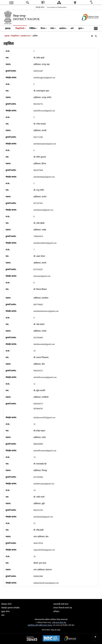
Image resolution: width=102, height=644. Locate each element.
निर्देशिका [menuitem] (33, 28)
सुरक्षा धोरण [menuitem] (5, 612)
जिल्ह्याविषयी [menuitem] (21, 28)
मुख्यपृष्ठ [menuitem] (8, 28)
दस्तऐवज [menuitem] (63, 28)
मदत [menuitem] (3, 615)
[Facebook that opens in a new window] (92, 36)
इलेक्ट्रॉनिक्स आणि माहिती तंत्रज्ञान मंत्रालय (40, 625)
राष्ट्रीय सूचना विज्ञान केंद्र (59, 623)
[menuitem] (11, 2)
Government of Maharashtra (57, 7)
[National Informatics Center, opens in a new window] (51, 639)
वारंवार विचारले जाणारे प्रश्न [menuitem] (63, 608)
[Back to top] (95, 637)
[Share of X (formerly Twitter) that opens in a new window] (96, 36)
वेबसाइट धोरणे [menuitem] (6, 604)
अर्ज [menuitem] (72, 28)
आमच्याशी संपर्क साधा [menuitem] (61, 604)
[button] (96, 28)
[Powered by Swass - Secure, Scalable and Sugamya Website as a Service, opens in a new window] (32, 639)
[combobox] (91, 2)
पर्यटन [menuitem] (53, 28)
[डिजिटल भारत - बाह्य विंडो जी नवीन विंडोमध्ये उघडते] (87, 23)
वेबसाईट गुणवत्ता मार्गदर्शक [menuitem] (10, 608)
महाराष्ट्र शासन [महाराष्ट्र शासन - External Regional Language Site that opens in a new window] (40, 7)
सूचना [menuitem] (81, 28)
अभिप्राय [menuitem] (56, 612)
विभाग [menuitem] (44, 28)
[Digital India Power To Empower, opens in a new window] (70, 639)
